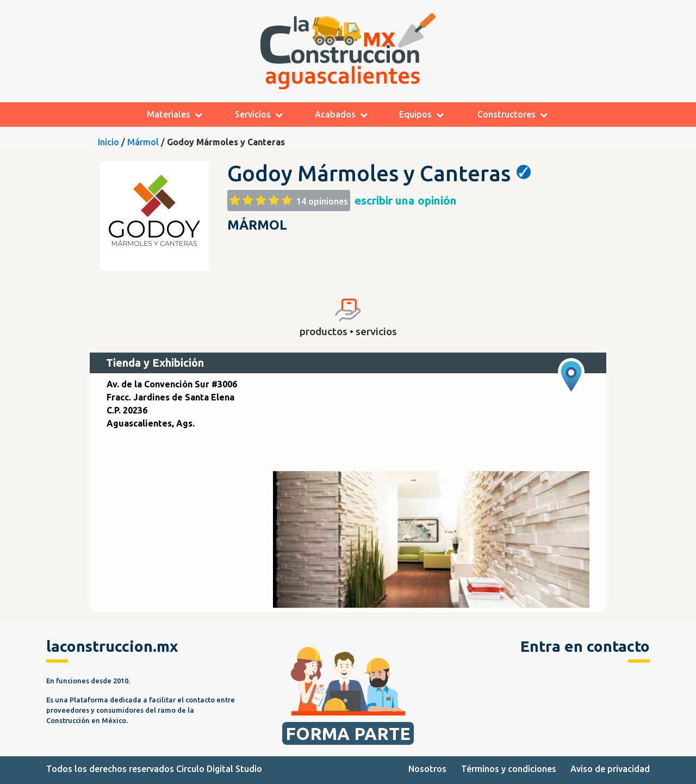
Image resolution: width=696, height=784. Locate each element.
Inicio (108, 142)
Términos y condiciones (509, 769)
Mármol (143, 142)
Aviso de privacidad (610, 769)
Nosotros (427, 769)
